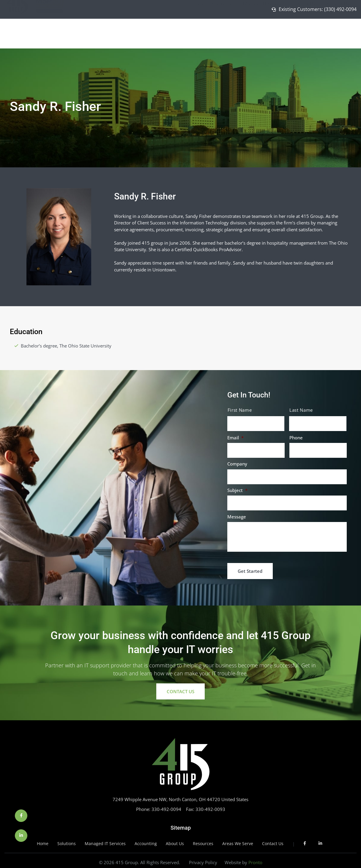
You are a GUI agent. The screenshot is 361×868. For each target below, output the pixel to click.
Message (237, 517)
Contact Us (338, 32)
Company (237, 464)
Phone (296, 438)
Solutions (224, 32)
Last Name (301, 410)
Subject (237, 490)
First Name (240, 410)
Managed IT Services (266, 32)
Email (235, 438)
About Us (308, 32)
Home (198, 32)
